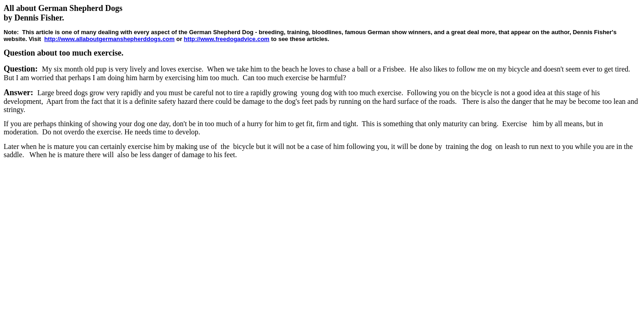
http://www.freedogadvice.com (227, 39)
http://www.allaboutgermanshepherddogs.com (109, 39)
